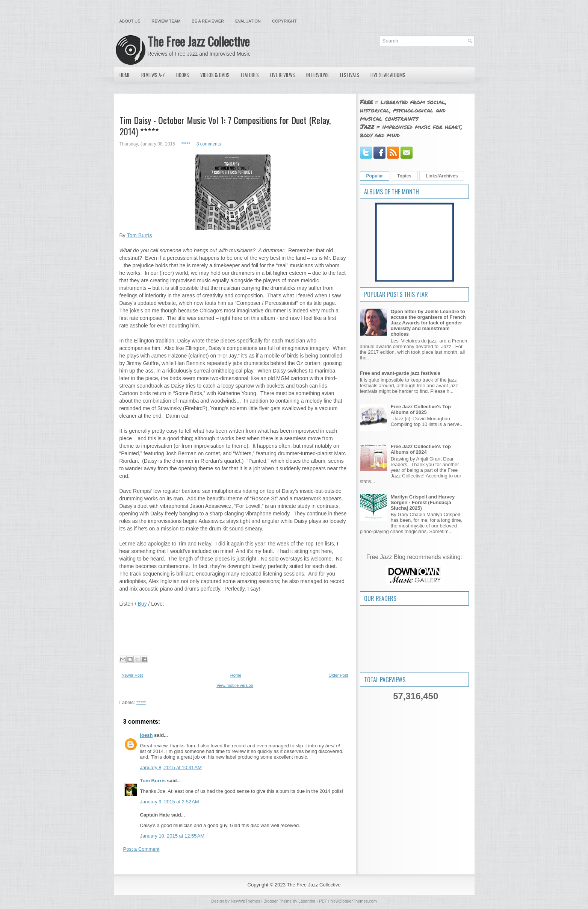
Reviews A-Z (153, 75)
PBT (323, 901)
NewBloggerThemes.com (354, 901)
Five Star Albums (388, 75)
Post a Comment (141, 849)
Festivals (350, 75)
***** (186, 144)
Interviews (317, 75)
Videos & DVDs (215, 75)
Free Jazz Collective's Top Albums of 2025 (421, 409)
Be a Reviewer (208, 21)
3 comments (209, 144)
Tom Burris (139, 235)
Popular (375, 176)
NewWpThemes (245, 901)
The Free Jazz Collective (199, 41)
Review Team (166, 21)
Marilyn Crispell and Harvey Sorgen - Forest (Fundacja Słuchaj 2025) (423, 502)
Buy (142, 604)
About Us (130, 21)
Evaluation (248, 21)
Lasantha (307, 901)
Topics (404, 176)
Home (125, 75)
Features (250, 75)
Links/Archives (442, 176)
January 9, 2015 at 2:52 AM (170, 802)
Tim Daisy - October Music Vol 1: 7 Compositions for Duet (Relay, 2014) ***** (225, 126)
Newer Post (132, 675)
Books (183, 75)
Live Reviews (283, 75)
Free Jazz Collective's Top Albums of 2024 (421, 449)
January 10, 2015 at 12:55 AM (172, 836)
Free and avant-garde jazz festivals (400, 373)
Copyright (284, 21)
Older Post (339, 675)
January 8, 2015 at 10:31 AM (171, 767)
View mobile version (235, 685)
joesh (147, 735)
